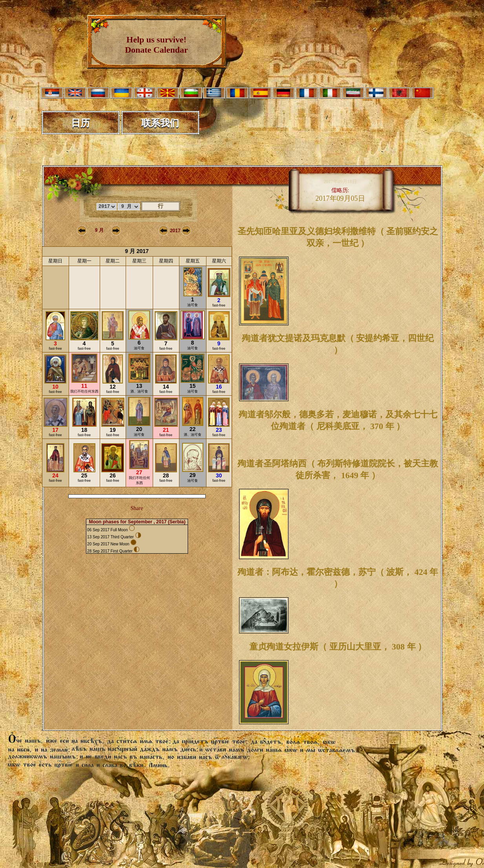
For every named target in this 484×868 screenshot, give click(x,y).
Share (137, 508)
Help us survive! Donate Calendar (156, 45)
